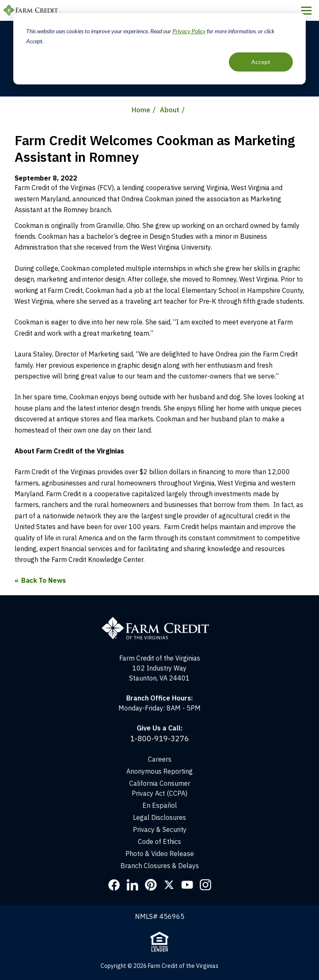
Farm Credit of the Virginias (32, 10)
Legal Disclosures (159, 817)
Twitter (169, 885)
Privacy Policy (189, 31)
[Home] (160, 620)
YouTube (187, 885)
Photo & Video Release (160, 854)
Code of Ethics (159, 841)
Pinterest (151, 885)
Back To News (44, 580)
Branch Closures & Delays (160, 866)
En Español (160, 805)
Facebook (114, 885)
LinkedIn (133, 885)
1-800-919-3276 (159, 739)
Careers (160, 759)
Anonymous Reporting (159, 771)
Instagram (206, 885)
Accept (261, 62)
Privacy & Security (160, 829)
